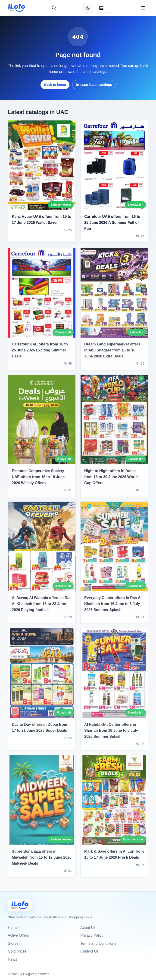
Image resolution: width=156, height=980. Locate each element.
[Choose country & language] (104, 8)
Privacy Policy (92, 935)
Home (13, 928)
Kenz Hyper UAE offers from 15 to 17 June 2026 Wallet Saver (42, 220)
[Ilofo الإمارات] (20, 905)
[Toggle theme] (88, 8)
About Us (88, 928)
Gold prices (17, 951)
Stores (13, 943)
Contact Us (89, 951)
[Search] (54, 8)
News (12, 959)
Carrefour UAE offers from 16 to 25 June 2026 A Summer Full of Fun (112, 223)
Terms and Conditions (98, 943)
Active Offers (18, 935)
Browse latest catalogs (94, 85)
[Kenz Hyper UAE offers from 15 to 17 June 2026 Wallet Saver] (42, 165)
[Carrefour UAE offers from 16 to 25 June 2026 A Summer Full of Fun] (114, 165)
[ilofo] (17, 8)
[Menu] (143, 8)
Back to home (55, 85)
